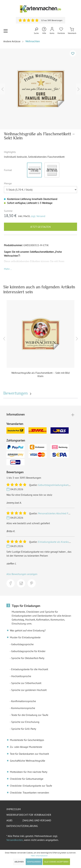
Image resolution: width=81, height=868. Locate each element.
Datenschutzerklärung (22, 826)
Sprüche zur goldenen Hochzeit (29, 690)
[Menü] (6, 31)
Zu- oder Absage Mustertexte (26, 747)
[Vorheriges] (2, 89)
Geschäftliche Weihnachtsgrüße (27, 761)
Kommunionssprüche (23, 708)
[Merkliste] (61, 31)
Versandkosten (15, 840)
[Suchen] (36, 31)
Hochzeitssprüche (21, 676)
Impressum (14, 809)
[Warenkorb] (72, 31)
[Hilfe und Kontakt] (44, 31)
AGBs (9, 820)
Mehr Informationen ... (40, 856)
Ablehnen (19, 862)
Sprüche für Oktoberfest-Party (28, 658)
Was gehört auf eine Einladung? (28, 630)
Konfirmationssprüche (24, 701)
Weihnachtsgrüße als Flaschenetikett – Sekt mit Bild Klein (40, 374)
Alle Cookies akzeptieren (56, 862)
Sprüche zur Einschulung (25, 722)
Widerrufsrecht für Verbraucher (29, 815)
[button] (8, 269)
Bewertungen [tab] (18, 393)
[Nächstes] (79, 89)
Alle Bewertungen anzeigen (22, 574)
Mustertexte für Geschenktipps (27, 740)
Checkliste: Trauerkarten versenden (29, 793)
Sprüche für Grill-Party (24, 729)
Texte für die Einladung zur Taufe (30, 715)
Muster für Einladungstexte (25, 637)
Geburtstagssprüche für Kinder (28, 651)
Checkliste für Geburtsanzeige (27, 779)
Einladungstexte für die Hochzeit (30, 669)
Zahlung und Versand (37, 820)
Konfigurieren (34, 862)
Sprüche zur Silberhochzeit (26, 683)
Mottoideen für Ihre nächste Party (29, 772)
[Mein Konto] (52, 31)
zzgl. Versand (38, 216)
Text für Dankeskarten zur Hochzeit (29, 754)
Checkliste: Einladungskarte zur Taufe (31, 786)
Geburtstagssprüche (22, 644)
